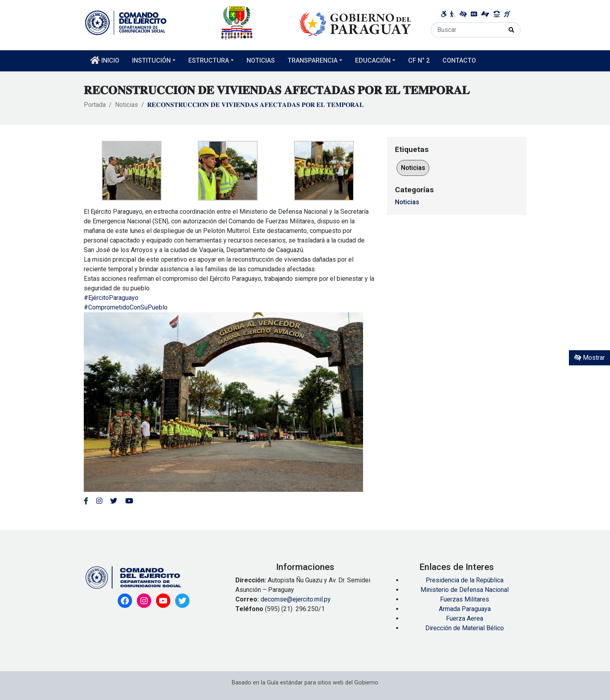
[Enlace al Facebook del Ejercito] (86, 501)
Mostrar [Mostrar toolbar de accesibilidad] (589, 358)
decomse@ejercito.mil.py (296, 599)
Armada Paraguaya (465, 609)
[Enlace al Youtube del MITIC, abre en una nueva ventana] (129, 501)
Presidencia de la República (465, 580)
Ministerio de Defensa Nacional (465, 590)
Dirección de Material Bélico (465, 628)
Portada (95, 105)
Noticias (126, 105)
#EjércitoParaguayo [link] (111, 298)
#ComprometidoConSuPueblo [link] (126, 307)
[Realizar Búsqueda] (512, 30)
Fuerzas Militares (465, 599)
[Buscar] (467, 30)
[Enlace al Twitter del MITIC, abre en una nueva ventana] (114, 501)
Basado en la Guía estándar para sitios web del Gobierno (305, 683)
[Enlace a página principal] (248, 23)
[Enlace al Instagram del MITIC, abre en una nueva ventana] (99, 501)
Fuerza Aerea (465, 618)
